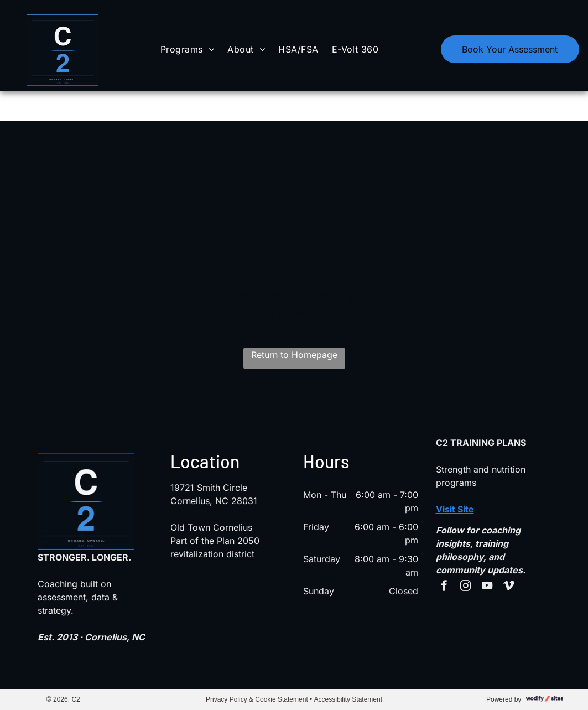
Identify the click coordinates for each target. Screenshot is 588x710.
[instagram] (465, 587)
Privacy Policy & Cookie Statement (257, 699)
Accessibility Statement (348, 699)
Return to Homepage (294, 355)
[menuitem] (187, 49)
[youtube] (487, 587)
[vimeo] (509, 587)
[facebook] (444, 587)
